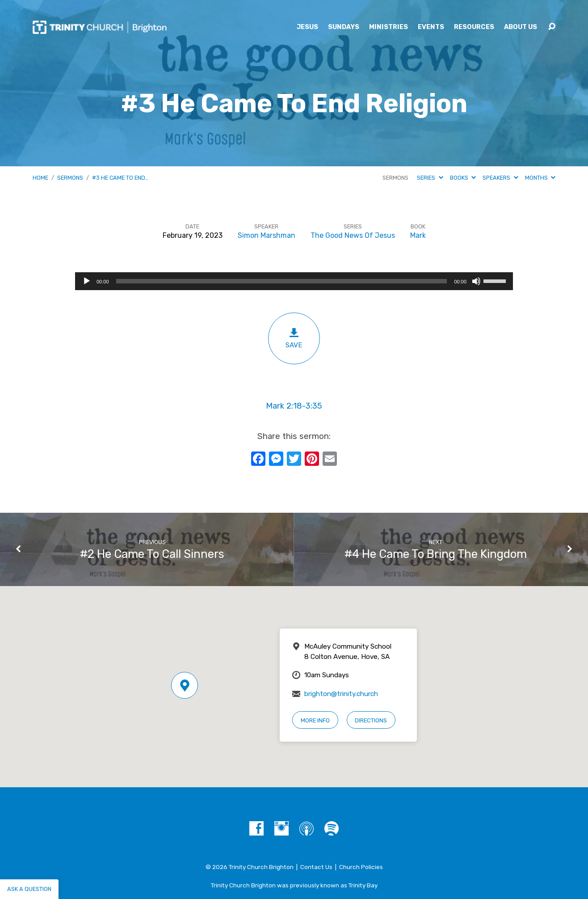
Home (40, 178)
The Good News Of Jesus (353, 235)
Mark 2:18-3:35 (294, 406)
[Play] (87, 281)
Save (294, 338)
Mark (418, 235)
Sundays (344, 27)
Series (430, 178)
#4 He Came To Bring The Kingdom (436, 554)
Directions (371, 720)
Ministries (388, 27)
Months (540, 178)
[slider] (282, 281)
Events (431, 27)
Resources (474, 27)
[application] (294, 281)
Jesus (307, 27)
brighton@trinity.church (341, 694)
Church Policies (361, 867)
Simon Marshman (267, 235)
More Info (315, 720)
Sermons (70, 178)
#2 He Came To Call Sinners (152, 554)
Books (463, 178)
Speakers (500, 178)
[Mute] (476, 281)
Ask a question (29, 889)
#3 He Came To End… (120, 178)
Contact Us (316, 867)
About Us (521, 27)
